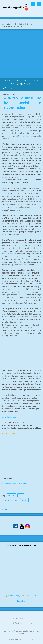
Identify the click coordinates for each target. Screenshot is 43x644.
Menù (39, 4)
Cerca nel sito (33, 4)
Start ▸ (4, 22)
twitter (11, 495)
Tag (3, 495)
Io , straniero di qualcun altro (14, 484)
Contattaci (22, 601)
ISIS (21, 495)
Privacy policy (14, 596)
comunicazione (11, 500)
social (24, 500)
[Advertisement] (21, 54)
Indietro (5, 510)
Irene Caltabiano (9, 417)
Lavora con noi (31, 596)
